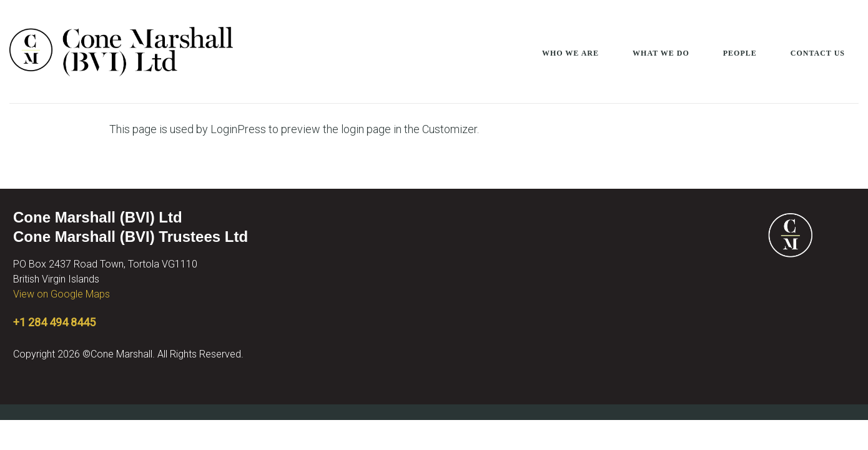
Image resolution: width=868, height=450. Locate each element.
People (740, 53)
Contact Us (818, 53)
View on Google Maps (62, 294)
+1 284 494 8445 (54, 322)
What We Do (661, 53)
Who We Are (570, 53)
